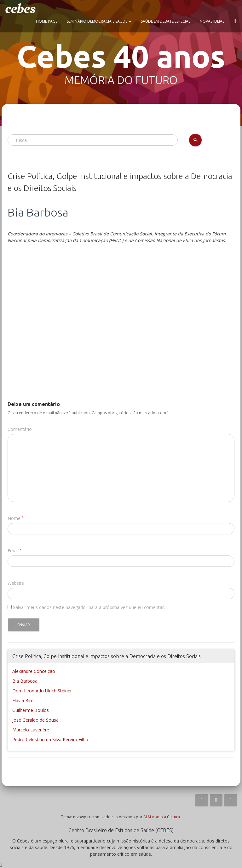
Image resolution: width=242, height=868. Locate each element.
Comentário (20, 429)
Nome (14, 518)
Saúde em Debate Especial (166, 21)
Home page (47, 21)
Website (16, 583)
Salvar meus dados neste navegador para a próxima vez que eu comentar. (89, 607)
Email (13, 551)
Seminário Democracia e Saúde (99, 21)
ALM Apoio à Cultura (162, 817)
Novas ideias (212, 21)
